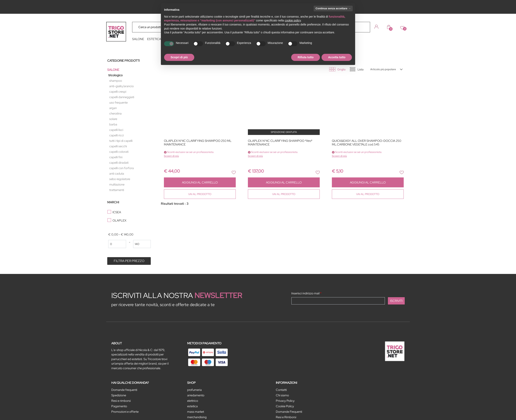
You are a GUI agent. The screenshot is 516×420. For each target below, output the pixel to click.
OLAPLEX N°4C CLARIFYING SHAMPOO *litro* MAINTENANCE (280, 143)
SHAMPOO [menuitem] (116, 81)
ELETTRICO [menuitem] (193, 401)
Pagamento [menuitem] (119, 406)
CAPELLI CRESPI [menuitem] (118, 92)
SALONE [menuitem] (138, 39)
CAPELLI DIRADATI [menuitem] (119, 163)
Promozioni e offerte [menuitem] (125, 412)
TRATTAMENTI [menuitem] (117, 190)
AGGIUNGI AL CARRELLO (200, 182)
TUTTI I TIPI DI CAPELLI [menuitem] (121, 141)
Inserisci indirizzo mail (306, 293)
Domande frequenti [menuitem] (124, 390)
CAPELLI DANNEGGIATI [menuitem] (122, 97)
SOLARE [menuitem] (113, 119)
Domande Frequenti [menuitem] (289, 412)
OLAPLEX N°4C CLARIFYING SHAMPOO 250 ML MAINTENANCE (198, 143)
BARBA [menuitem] (113, 124)
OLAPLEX (119, 221)
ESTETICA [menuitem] (154, 39)
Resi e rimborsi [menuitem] (121, 401)
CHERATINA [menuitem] (115, 113)
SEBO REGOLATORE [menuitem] (120, 179)
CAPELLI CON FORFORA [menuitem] (122, 168)
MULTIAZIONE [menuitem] (117, 185)
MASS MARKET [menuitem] (196, 412)
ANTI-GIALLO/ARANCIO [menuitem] (122, 86)
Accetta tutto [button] (337, 57)
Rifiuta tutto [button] (306, 57)
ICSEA (117, 212)
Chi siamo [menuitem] (282, 395)
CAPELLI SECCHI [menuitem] (118, 146)
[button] (364, 27)
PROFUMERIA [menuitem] (194, 390)
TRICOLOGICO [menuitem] (115, 75)
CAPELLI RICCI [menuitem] (117, 135)
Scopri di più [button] (179, 57)
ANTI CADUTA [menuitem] (117, 174)
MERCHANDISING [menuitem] (197, 417)
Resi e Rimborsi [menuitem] (286, 417)
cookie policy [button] (293, 20)
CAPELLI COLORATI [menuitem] (119, 152)
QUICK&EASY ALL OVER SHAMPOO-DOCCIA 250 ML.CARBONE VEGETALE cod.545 (367, 143)
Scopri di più (171, 156)
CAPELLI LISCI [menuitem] (116, 130)
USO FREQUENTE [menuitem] (118, 103)
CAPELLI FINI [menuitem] (116, 157)
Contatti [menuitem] (281, 390)
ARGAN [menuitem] (113, 108)
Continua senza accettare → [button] (333, 8)
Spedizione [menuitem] (119, 395)
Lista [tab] (360, 69)
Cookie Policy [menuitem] (285, 406)
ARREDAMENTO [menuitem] (196, 395)
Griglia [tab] (341, 69)
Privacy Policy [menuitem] (285, 401)
